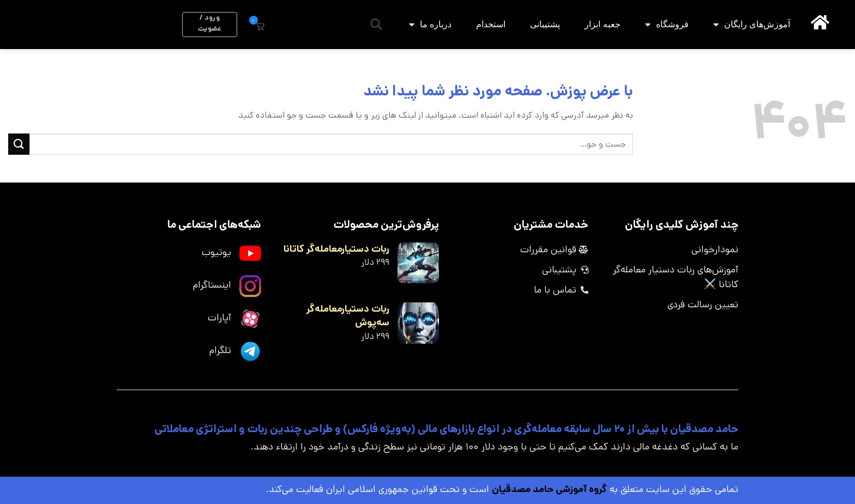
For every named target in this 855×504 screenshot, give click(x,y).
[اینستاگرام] (250, 286)
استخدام (491, 24)
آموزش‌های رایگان (752, 25)
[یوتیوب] (250, 253)
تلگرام (220, 350)
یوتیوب (216, 252)
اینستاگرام (212, 285)
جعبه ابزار (602, 24)
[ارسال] (19, 144)
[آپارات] (250, 319)
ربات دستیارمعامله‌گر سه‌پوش (348, 316)
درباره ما (430, 25)
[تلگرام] (250, 351)
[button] (376, 25)
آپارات (219, 318)
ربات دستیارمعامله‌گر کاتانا (336, 249)
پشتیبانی (545, 24)
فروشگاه (667, 25)
